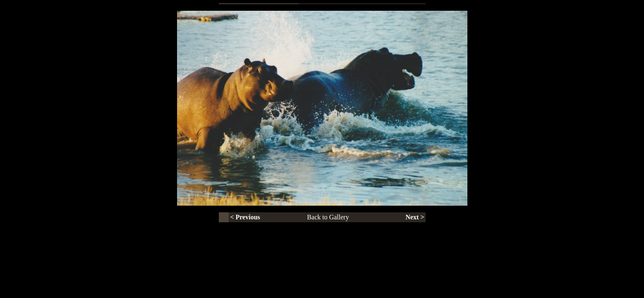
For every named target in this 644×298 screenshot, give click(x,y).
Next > (415, 217)
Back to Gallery (328, 217)
